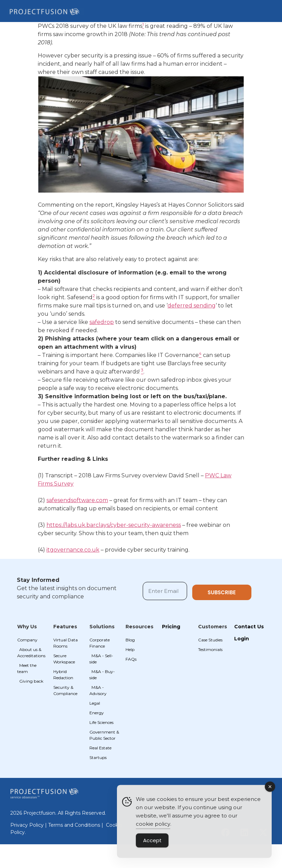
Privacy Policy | (29, 825)
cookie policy (153, 827)
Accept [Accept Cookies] (152, 843)
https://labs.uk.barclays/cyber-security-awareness (114, 525)
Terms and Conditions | (76, 825)
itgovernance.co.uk (73, 550)
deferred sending (192, 306)
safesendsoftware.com (77, 500)
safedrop (102, 322)
